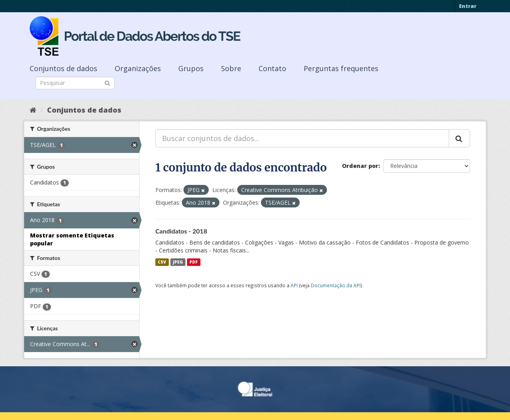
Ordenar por (360, 166)
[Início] (33, 110)
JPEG (178, 262)
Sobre (231, 68)
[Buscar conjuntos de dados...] (302, 138)
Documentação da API (336, 285)
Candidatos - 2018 (181, 231)
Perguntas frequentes (341, 68)
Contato (272, 68)
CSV (162, 262)
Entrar (468, 6)
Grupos (191, 68)
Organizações (138, 68)
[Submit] (107, 82)
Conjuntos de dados (63, 68)
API (294, 285)
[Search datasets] (75, 83)
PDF (194, 262)
